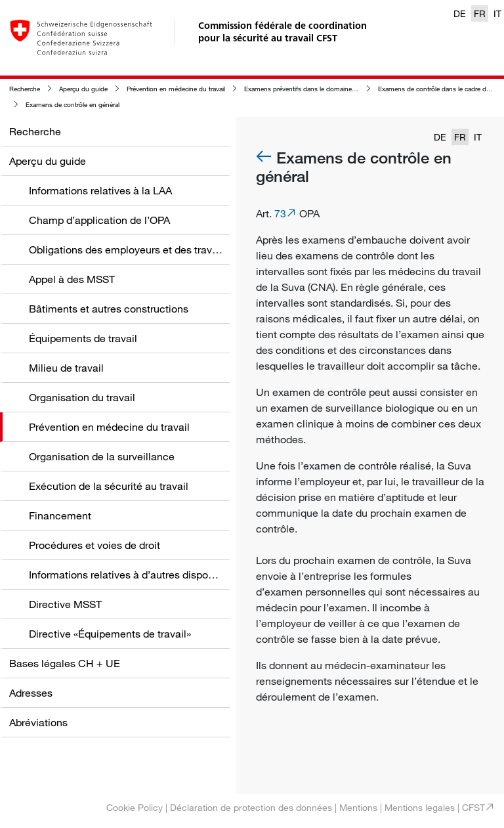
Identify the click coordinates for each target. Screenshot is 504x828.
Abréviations (38, 722)
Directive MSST (65, 604)
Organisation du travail (82, 397)
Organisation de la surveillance (102, 456)
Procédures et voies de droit (94, 545)
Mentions (358, 807)
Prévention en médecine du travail (176, 89)
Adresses (31, 693)
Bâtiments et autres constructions (109, 309)
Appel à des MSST (72, 279)
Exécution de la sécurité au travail (109, 486)
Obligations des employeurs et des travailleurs (137, 250)
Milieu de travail (66, 368)
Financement (60, 515)
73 (280, 213)
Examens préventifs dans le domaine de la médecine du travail (335, 89)
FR (480, 13)
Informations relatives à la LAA (100, 190)
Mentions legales (420, 807)
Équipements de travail (83, 338)
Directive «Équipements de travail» (110, 634)
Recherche (25, 89)
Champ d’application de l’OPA (99, 220)
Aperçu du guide (83, 89)
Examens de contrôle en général (73, 105)
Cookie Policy (135, 807)
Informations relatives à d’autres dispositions (134, 575)
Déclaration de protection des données (251, 807)
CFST (473, 807)
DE (460, 13)
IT (497, 13)
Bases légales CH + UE (65, 663)
